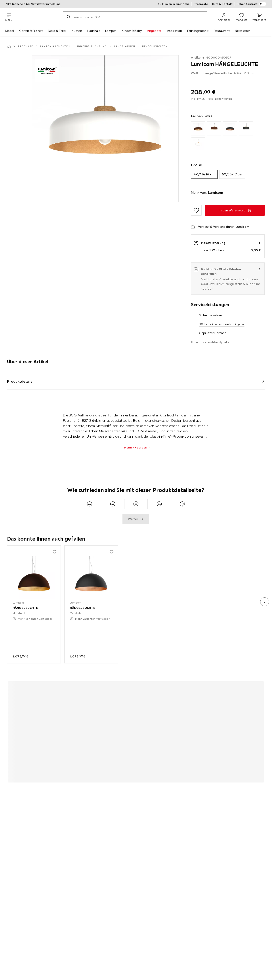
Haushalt (94, 31)
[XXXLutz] (38, 17)
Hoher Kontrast (252, 4)
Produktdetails (20, 381)
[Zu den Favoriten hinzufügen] (196, 210)
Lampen (111, 31)
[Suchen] (69, 17)
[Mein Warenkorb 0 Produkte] (259, 17)
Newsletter (242, 31)
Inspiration (174, 31)
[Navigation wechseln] (9, 17)
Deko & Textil (57, 31)
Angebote (154, 31)
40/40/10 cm (204, 174)
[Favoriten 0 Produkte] (242, 17)
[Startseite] (9, 46)
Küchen (77, 31)
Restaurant (222, 31)
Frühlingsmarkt (198, 31)
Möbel (10, 31)
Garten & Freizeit (31, 31)
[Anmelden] (224, 17)
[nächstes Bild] (265, 602)
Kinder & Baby (132, 31)
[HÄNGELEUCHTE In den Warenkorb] (235, 210)
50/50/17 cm (232, 174)
